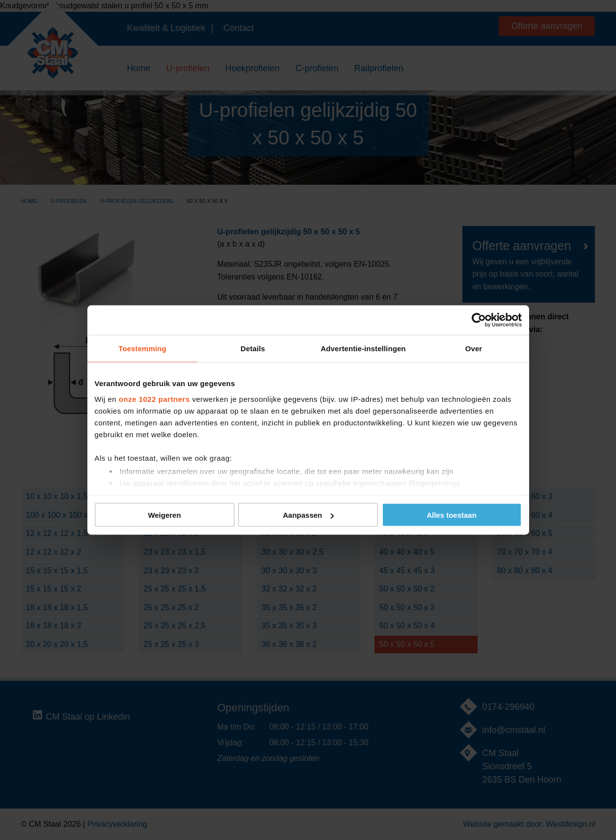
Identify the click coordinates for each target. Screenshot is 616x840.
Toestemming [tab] (142, 349)
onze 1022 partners (154, 399)
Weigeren (164, 515)
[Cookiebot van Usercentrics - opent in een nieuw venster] (479, 320)
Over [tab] (474, 349)
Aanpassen (308, 515)
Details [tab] (253, 349)
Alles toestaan (452, 515)
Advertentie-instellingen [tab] (363, 349)
